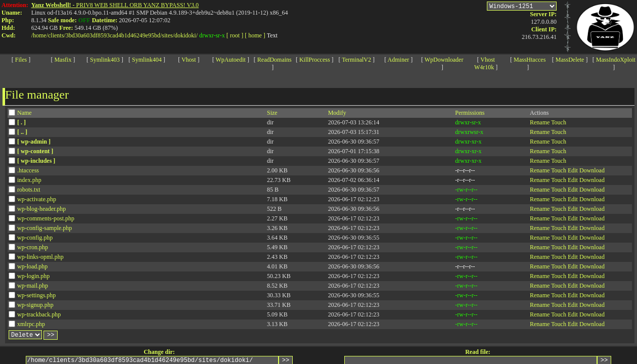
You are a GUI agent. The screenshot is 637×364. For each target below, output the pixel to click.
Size (272, 113)
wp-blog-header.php (41, 209)
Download (592, 170)
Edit (573, 170)
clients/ (57, 35)
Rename (540, 122)
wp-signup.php (35, 305)
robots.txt (29, 190)
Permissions (470, 113)
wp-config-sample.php (44, 228)
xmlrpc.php (31, 324)
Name (25, 113)
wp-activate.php (37, 199)
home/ (40, 35)
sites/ (168, 35)
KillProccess (315, 60)
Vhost (189, 60)
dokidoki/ (186, 35)
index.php (29, 180)
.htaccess (28, 170)
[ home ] (255, 35)
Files (21, 60)
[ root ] (235, 35)
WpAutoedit (231, 60)
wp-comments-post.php (46, 218)
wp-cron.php (33, 247)
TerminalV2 (356, 60)
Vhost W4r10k (485, 63)
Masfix (63, 60)
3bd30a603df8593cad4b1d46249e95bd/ (114, 35)
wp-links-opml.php (40, 257)
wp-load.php (32, 266)
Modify (337, 113)
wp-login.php (33, 276)
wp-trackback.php (39, 314)
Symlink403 (105, 60)
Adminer (399, 60)
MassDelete (570, 60)
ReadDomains (275, 60)
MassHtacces (530, 60)
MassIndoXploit (616, 60)
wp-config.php (35, 238)
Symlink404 (147, 60)
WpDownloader (444, 60)
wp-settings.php (36, 295)
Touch (559, 122)
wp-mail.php (33, 286)
